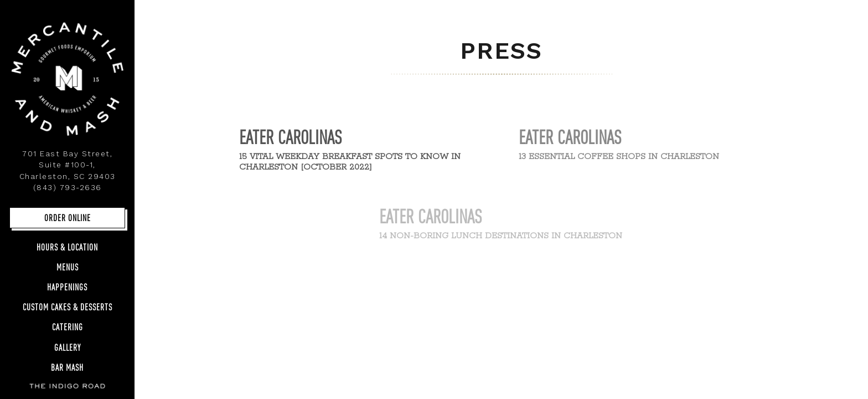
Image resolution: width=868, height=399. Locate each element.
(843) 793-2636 (68, 187)
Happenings (67, 287)
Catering (68, 327)
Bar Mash (67, 367)
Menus (68, 267)
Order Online (68, 218)
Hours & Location (67, 247)
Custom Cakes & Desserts (68, 307)
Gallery (70, 347)
